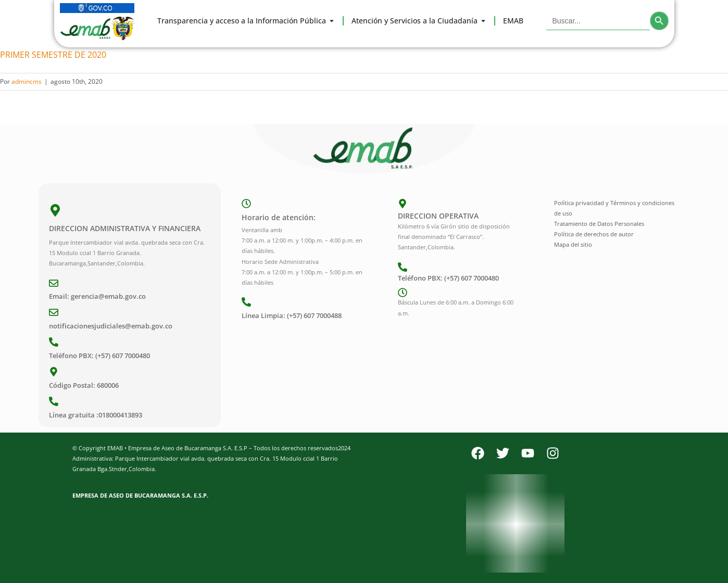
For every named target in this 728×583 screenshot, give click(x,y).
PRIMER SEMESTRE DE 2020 (53, 55)
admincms (27, 81)
